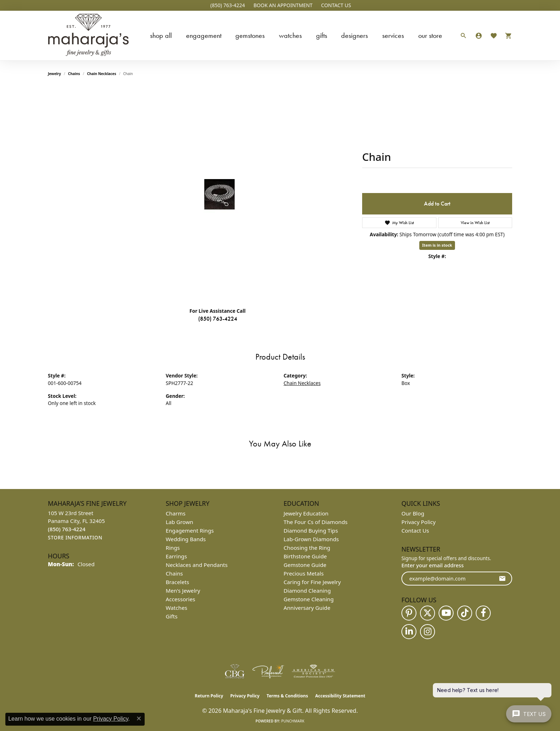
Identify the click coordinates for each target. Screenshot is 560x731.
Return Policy (209, 696)
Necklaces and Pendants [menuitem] (197, 565)
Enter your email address (432, 565)
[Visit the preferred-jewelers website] (268, 671)
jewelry (54, 74)
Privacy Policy (419, 522)
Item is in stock (437, 245)
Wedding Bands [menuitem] (186, 539)
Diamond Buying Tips (311, 530)
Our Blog (413, 513)
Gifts (322, 35)
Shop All (161, 35)
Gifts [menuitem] (172, 616)
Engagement (204, 35)
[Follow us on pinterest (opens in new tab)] (409, 613)
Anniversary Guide (307, 608)
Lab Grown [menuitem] (179, 522)
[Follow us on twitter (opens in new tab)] (427, 613)
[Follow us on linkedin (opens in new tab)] (409, 632)
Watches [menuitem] (176, 608)
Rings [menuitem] (173, 548)
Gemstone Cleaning (309, 599)
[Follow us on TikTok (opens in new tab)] (465, 613)
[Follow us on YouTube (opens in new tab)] (446, 613)
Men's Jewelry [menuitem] (183, 591)
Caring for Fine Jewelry (312, 582)
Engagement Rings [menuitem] (190, 530)
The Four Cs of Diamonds (316, 522)
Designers (354, 35)
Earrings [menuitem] (176, 556)
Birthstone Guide (305, 556)
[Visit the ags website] (313, 671)
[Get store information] (75, 538)
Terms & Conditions (287, 696)
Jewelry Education (306, 513)
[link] (227, 5)
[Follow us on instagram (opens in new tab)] (427, 632)
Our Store (430, 35)
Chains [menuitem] (174, 573)
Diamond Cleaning (307, 591)
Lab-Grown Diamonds (311, 539)
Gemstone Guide (305, 565)
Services (393, 35)
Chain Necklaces (102, 74)
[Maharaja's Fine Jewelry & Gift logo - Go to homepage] (88, 36)
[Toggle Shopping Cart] (507, 36)
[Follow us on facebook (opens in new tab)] (483, 613)
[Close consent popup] (139, 718)
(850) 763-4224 (218, 319)
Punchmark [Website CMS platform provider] (293, 721)
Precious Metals (304, 573)
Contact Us (415, 530)
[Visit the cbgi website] (235, 671)
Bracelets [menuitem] (177, 582)
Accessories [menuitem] (181, 599)
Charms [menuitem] (176, 513)
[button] (282, 5)
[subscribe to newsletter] (502, 579)
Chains (74, 74)
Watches (290, 35)
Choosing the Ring (307, 548)
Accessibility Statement (340, 696)
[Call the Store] (67, 529)
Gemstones (250, 35)
